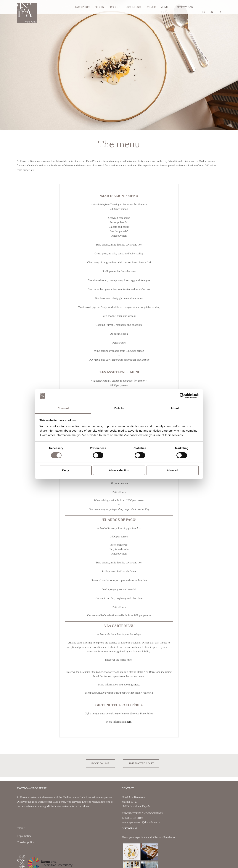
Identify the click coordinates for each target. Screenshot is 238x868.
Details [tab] (119, 408)
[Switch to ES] (203, 12)
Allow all (172, 470)
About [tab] (175, 408)
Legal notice (24, 836)
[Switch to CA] (219, 12)
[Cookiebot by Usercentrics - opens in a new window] (182, 396)
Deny (66, 470)
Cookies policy (26, 842)
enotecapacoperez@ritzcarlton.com (141, 822)
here (129, 660)
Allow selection (119, 470)
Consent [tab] (63, 408)
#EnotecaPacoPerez (164, 837)
